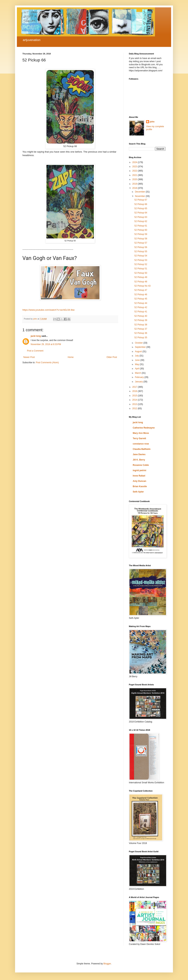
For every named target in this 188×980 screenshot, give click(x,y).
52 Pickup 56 (141, 247)
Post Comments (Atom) (47, 363)
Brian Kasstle (140, 486)
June (138, 360)
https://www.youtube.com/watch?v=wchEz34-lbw (48, 310)
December (140, 192)
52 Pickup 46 (141, 294)
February (140, 377)
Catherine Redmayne (144, 428)
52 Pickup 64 (141, 213)
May (137, 364)
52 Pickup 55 (141, 251)
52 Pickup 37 (141, 329)
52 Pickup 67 (141, 200)
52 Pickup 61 (141, 226)
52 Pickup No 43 (142, 286)
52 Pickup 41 (141, 312)
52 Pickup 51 (141, 269)
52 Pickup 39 (141, 320)
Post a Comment (35, 351)
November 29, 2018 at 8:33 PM (46, 344)
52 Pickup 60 (141, 230)
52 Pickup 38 (141, 325)
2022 (135, 171)
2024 (135, 162)
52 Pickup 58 (141, 239)
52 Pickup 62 (141, 221)
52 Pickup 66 (141, 204)
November (140, 196)
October (139, 343)
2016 (135, 391)
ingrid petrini (139, 470)
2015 (135, 396)
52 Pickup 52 (141, 264)
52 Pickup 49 (141, 277)
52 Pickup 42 (141, 307)
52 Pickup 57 (141, 243)
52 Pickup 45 (141, 299)
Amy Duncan (139, 481)
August (139, 351)
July (137, 356)
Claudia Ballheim (142, 449)
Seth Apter (138, 492)
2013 (135, 404)
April (137, 369)
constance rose (141, 444)
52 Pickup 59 (141, 234)
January (139, 382)
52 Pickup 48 (141, 282)
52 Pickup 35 (141, 338)
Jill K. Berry (139, 460)
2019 (135, 184)
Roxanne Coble (141, 465)
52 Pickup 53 (141, 260)
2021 (135, 175)
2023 (135, 167)
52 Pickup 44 (141, 303)
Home (71, 357)
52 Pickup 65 (141, 208)
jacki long (36, 336)
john (152, 122)
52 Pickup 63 (141, 217)
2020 (135, 179)
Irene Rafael (139, 476)
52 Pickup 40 (141, 316)
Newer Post (29, 357)
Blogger (107, 964)
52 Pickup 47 (141, 290)
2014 (135, 400)
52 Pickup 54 (141, 256)
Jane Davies (139, 454)
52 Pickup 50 (141, 273)
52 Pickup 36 (141, 333)
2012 (135, 408)
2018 (135, 188)
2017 (135, 387)
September (141, 347)
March (138, 373)
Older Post (112, 357)
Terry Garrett (139, 438)
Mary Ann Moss (141, 433)
